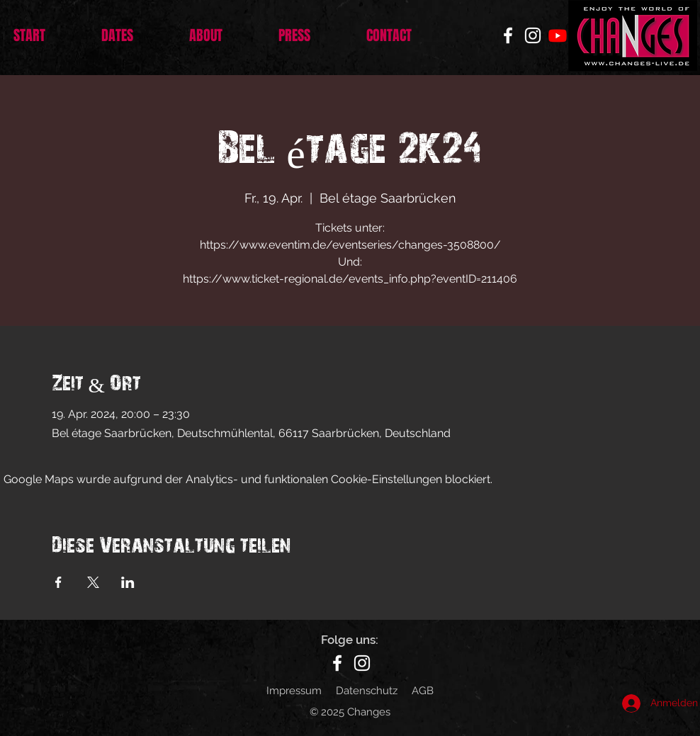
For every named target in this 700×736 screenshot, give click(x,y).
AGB (423, 691)
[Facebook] (508, 35)
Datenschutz (367, 691)
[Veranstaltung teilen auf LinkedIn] (128, 582)
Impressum (294, 691)
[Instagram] (533, 35)
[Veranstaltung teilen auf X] (93, 582)
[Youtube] (558, 35)
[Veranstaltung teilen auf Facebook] (58, 582)
